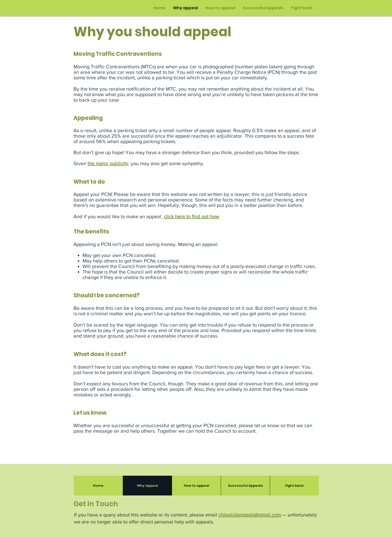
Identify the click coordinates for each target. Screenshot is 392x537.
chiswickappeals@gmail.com (250, 515)
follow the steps (282, 152)
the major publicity (108, 163)
